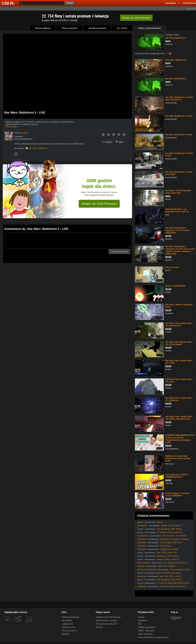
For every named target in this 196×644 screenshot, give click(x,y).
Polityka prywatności (147, 627)
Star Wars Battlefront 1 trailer (179, 135)
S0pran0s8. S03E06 (166, 566)
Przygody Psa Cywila (169, 549)
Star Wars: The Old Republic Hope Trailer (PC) (178, 192)
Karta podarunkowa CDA (107, 624)
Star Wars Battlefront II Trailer (179, 116)
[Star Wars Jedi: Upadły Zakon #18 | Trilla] (149, 368)
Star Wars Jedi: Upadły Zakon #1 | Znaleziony (179, 399)
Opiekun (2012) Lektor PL (172, 526)
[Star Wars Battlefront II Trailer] (149, 123)
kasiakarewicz (143, 536)
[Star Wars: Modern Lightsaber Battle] (149, 312)
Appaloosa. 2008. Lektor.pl (168, 556)
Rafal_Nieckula (144, 563)
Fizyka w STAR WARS (175, 286)
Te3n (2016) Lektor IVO (167, 553)
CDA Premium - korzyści (106, 621)
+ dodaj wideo (191, 8)
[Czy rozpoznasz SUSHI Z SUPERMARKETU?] (149, 482)
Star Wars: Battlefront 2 (38, 148)
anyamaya (142, 576)
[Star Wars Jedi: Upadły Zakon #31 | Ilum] (149, 386)
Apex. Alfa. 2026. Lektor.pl (170, 576)
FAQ (140, 624)
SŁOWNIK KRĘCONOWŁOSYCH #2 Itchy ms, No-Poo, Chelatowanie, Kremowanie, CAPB (180, 439)
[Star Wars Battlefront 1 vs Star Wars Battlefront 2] (149, 104)
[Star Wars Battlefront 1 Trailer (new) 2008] (149, 179)
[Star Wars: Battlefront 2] (149, 67)
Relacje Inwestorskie (71, 617)
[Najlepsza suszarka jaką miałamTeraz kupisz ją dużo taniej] (149, 463)
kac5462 (141, 566)
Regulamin (142, 621)
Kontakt (141, 617)
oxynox (140, 583)
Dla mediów (67, 621)
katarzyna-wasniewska (147, 570)
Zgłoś (120, 142)
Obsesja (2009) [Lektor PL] (168, 559)
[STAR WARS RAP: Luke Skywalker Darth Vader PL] (149, 216)
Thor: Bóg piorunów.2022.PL (175, 563)
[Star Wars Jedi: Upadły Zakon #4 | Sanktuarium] (149, 330)
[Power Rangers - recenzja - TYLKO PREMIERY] (149, 500)
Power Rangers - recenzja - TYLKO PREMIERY (178, 494)
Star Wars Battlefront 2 (176, 38)
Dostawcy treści (69, 627)
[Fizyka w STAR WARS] (149, 293)
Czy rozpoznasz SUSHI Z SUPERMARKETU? (177, 476)
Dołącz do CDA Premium (99, 204)
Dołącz (136, 18)
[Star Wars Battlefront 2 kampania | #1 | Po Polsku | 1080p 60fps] (149, 235)
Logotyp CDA (68, 624)
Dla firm (99, 627)
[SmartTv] (20, 623)
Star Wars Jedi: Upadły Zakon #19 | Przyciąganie (179, 343)
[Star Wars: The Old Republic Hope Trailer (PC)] (149, 198)
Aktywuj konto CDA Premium (108, 617)
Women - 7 (161, 522)
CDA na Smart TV (69, 631)
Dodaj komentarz (119, 252)
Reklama (66, 634)
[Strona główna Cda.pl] (9, 3)
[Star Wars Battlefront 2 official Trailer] (149, 160)
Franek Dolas (165, 546)
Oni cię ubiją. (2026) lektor (171, 543)
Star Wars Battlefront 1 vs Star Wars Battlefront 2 (179, 99)
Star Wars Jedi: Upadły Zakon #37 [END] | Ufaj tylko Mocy (179, 418)
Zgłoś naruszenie (145, 634)
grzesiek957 (143, 526)
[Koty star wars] (149, 274)
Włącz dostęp (11, 127)
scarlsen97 (142, 586)
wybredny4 (142, 539)
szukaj (70, 3)
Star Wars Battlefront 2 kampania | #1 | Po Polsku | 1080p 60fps (178, 230)
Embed (107, 142)
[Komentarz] (67, 240)
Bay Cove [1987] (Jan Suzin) (169, 573)
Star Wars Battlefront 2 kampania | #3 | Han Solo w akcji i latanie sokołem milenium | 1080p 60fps (180, 250)
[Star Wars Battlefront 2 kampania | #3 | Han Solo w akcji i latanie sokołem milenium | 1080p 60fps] (149, 254)
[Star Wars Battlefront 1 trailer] (149, 142)
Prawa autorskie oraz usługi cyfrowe (153, 637)
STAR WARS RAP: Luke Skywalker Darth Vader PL (177, 210)
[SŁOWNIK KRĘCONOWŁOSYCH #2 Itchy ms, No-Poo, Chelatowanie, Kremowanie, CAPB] (149, 442)
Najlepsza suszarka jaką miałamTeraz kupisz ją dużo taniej (178, 458)
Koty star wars (172, 267)
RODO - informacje (146, 631)
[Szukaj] (42, 3)
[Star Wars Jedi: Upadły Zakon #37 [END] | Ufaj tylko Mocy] (149, 424)
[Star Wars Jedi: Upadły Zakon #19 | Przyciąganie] (149, 349)
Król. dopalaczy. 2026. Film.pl (169, 529)
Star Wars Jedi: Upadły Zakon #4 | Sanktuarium (179, 324)
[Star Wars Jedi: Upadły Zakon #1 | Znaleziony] (149, 405)
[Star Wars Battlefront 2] (149, 42)
